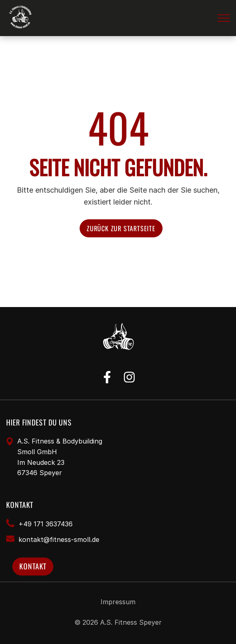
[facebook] (107, 377)
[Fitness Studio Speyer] (21, 18)
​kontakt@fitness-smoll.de (59, 539)
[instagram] (129, 377)
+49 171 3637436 (46, 524)
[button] (224, 18)
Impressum (118, 602)
